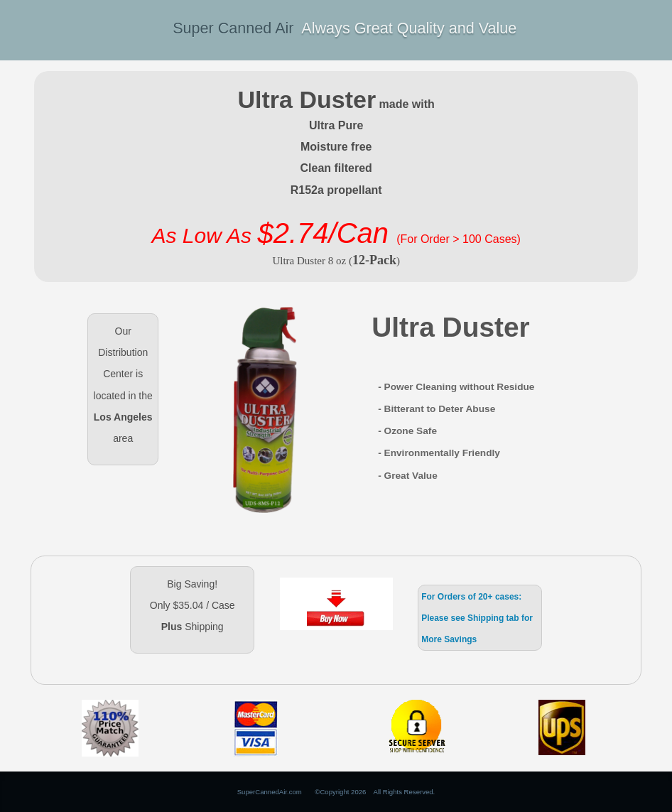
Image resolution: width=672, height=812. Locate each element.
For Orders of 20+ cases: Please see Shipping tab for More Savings (477, 618)
